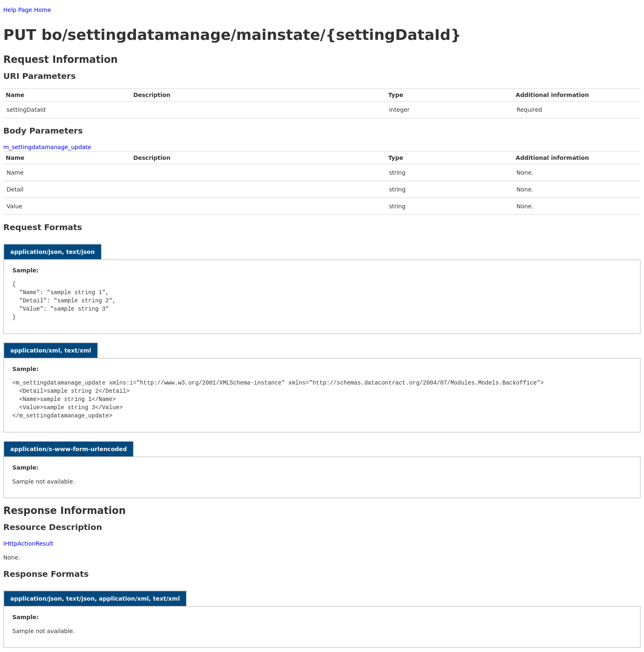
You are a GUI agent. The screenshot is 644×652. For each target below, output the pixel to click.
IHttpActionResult (28, 544)
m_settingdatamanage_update (47, 147)
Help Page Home (27, 10)
